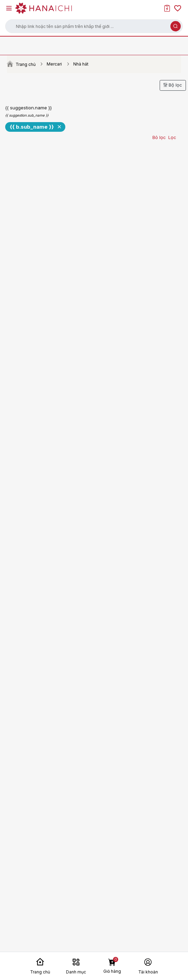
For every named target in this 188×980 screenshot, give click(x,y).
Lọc (172, 137)
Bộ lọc (173, 85)
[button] (94, 26)
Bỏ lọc (159, 137)
